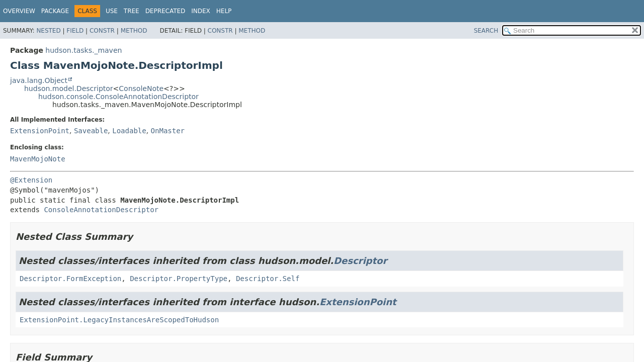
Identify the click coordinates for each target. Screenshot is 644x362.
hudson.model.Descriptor (69, 88)
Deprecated (166, 11)
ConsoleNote (141, 88)
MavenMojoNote (38, 159)
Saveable (91, 131)
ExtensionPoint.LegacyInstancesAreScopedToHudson (119, 320)
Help (224, 11)
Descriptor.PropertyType (179, 279)
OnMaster (168, 131)
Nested (48, 31)
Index (201, 11)
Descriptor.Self (268, 279)
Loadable (129, 131)
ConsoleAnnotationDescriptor (101, 210)
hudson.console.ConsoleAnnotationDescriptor (118, 97)
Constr (102, 31)
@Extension (31, 180)
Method (134, 31)
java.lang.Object (39, 80)
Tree (132, 11)
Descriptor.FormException (70, 279)
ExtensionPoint (40, 131)
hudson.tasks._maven (84, 50)
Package (55, 11)
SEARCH (486, 31)
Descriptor (360, 261)
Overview (19, 11)
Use (112, 11)
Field (75, 31)
